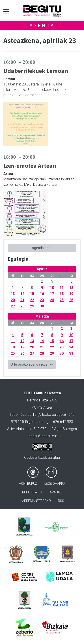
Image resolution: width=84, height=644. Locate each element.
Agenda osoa (42, 248)
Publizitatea (32, 492)
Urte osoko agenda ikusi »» (32, 364)
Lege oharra (55, 484)
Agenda (42, 25)
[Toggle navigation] (6, 12)
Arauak (56, 492)
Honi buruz (28, 484)
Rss (61, 501)
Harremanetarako (35, 501)
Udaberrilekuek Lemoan (36, 71)
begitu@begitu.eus (43, 436)
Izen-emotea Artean (30, 166)
